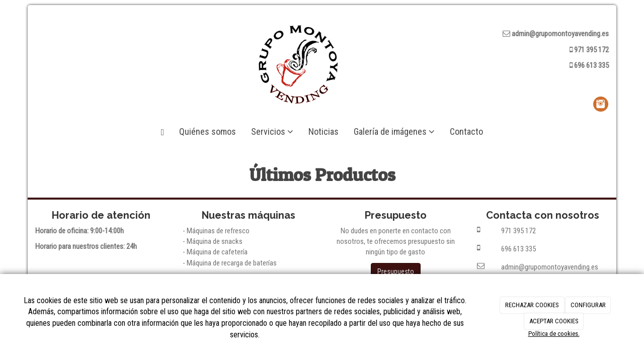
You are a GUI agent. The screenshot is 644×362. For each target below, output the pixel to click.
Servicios (272, 131)
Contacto (466, 131)
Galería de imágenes (394, 131)
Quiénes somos (208, 131)
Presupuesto (396, 271)
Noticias (324, 131)
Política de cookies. (554, 334)
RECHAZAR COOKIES (532, 305)
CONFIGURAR (588, 305)
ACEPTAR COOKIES (554, 321)
